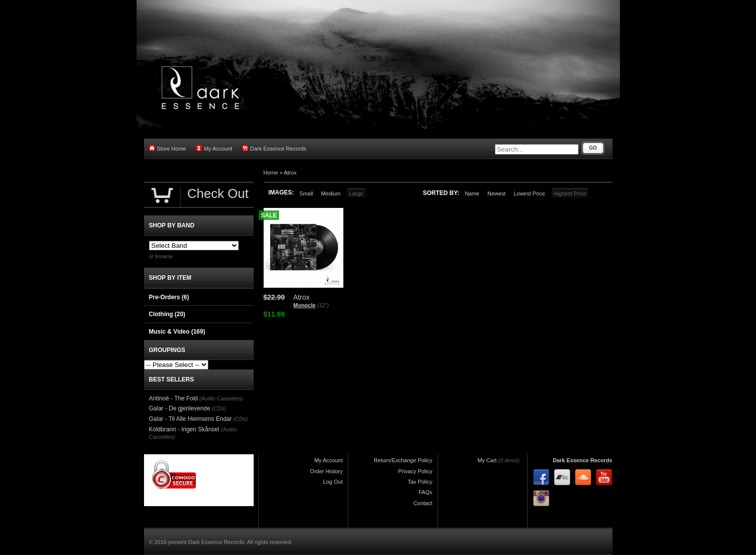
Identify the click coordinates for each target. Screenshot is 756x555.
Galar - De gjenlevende (180, 408)
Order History (326, 471)
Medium (331, 193)
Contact (423, 503)
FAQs (426, 492)
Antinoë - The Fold (174, 398)
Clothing (167, 314)
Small (306, 193)
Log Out (333, 482)
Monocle (305, 305)
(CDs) (219, 408)
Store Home (168, 148)
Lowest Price (529, 193)
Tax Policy (420, 482)
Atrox (290, 173)
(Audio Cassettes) (221, 398)
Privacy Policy (415, 471)
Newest (497, 193)
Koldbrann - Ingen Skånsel (184, 429)
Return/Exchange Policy (403, 460)
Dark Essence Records (274, 148)
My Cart (487, 460)
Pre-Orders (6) (169, 297)
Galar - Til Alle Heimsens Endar (191, 419)
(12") (323, 305)
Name (472, 193)
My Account (214, 148)
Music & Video (177, 332)
